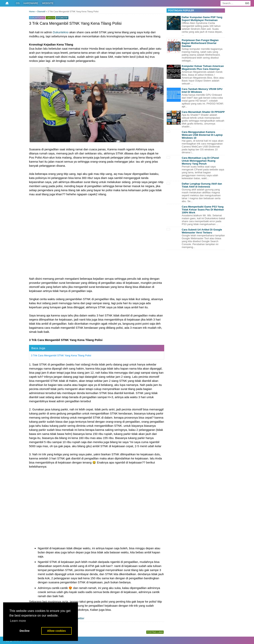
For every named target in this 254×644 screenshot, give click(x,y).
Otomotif (62, 18)
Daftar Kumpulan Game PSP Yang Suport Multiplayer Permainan (202, 19)
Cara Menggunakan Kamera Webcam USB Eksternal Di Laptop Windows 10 (202, 135)
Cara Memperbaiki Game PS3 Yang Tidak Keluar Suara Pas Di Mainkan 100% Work (203, 210)
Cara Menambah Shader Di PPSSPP (203, 112)
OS (18, 3)
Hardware (31, 3)
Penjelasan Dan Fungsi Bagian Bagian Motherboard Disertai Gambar (200, 43)
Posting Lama (155, 632)
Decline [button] (25, 631)
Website (48, 3)
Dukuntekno (61, 32)
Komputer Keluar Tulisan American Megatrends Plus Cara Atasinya (203, 67)
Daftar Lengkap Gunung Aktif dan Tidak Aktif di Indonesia (202, 185)
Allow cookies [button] (56, 631)
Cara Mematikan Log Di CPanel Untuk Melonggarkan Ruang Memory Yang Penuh (200, 161)
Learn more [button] (18, 621)
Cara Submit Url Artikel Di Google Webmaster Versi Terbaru (202, 231)
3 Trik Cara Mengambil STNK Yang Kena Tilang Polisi (61, 355)
